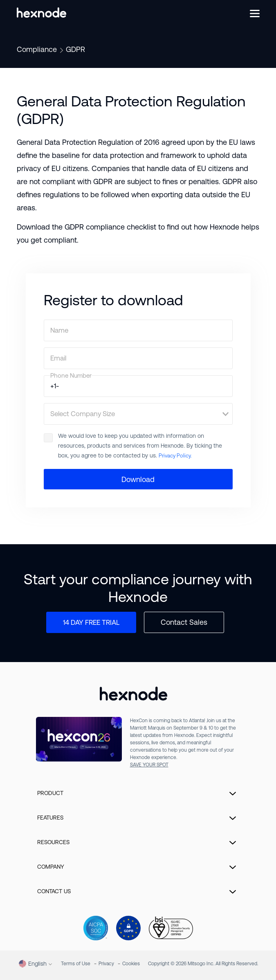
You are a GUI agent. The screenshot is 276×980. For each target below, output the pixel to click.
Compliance (37, 49)
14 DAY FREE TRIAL (91, 622)
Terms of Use (76, 964)
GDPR (75, 49)
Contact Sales (184, 622)
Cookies (131, 964)
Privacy (106, 964)
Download (138, 479)
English (33, 964)
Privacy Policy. (175, 456)
